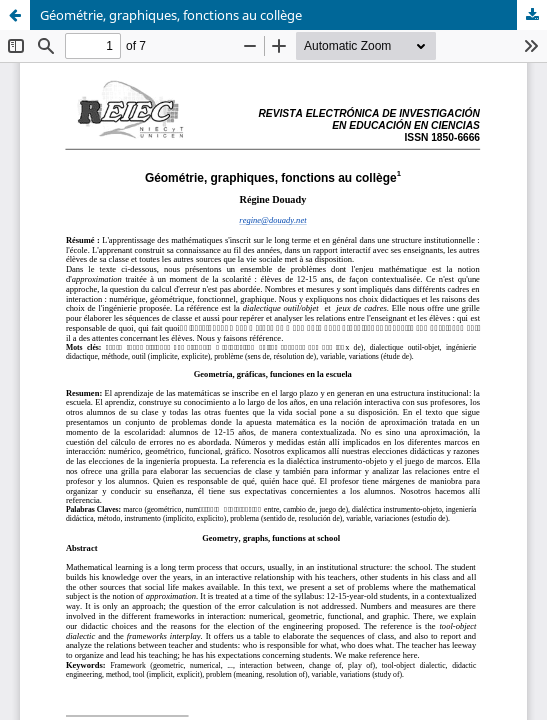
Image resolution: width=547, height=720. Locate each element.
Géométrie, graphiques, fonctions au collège (171, 15)
